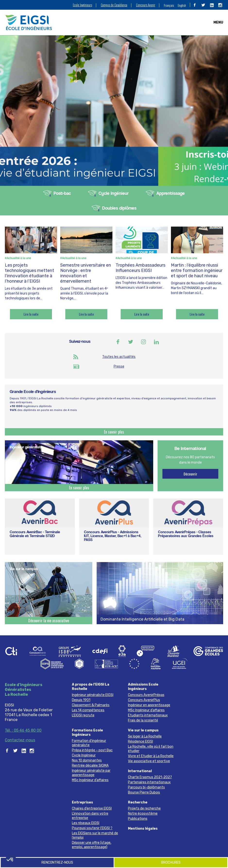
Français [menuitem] (169, 5)
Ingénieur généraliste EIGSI (93, 695)
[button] (10, 860)
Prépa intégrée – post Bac (92, 750)
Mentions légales (143, 829)
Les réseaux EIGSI (86, 823)
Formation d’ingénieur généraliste (89, 743)
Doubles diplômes (119, 208)
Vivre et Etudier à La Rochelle (151, 756)
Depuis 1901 (81, 700)
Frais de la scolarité (143, 720)
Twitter (131, 342)
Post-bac (62, 193)
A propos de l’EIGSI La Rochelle (91, 687)
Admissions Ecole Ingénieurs (143, 687)
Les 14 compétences (88, 710)
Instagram (144, 342)
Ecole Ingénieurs (82, 5)
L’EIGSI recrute (83, 715)
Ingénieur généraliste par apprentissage (91, 773)
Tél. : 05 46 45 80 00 (23, 730)
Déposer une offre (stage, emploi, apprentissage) (92, 845)
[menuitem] (169, 5)
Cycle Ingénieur (114, 193)
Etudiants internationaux (148, 715)
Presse (119, 366)
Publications (138, 819)
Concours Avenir (146, 5)
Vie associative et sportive (149, 761)
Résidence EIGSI (140, 741)
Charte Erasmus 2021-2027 (150, 777)
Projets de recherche (144, 808)
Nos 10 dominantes (87, 760)
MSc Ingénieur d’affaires (146, 710)
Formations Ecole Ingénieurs (87, 733)
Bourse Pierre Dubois (144, 792)
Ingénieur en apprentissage (149, 705)
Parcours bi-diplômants (146, 787)
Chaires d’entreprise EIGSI (92, 808)
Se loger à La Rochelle (145, 736)
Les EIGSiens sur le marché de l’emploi (95, 835)
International (140, 771)
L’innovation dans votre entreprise (90, 816)
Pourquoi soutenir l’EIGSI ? (92, 828)
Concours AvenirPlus (144, 700)
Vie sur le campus (143, 730)
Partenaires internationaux (149, 782)
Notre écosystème (143, 814)
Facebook (118, 342)
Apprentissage (171, 193)
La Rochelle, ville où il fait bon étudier (151, 749)
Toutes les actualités (119, 357)
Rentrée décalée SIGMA (90, 766)
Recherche (138, 802)
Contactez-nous (20, 740)
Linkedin (156, 342)
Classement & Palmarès (91, 705)
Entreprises (82, 802)
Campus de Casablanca (114, 5)
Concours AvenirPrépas (146, 695)
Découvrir (190, 474)
